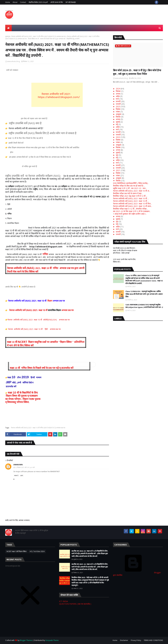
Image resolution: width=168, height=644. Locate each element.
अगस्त (118, 94)
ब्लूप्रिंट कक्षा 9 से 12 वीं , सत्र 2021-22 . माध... (130, 188)
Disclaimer (124, 640)
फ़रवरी (118, 101)
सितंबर (118, 91)
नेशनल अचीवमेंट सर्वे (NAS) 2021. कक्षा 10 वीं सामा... (133, 206)
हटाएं (22, 475)
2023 (118, 106)
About (15, 2)
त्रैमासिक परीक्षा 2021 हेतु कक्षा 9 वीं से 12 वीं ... (130, 196)
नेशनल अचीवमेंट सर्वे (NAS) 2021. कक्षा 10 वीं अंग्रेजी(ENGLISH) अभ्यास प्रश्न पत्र (39, 320)
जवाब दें (16, 475)
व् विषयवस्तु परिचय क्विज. (17, 402)
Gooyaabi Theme (52, 640)
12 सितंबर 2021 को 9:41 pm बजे (25, 467)
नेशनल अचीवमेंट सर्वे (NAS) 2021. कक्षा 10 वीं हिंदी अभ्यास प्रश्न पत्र (34, 329)
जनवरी (118, 104)
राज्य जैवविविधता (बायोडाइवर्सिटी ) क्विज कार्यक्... (131, 183)
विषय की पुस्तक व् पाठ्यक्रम (25, 396)
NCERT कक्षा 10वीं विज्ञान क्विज (17, 551)
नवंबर (118, 112)
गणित (45, 254)
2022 (118, 137)
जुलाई (118, 122)
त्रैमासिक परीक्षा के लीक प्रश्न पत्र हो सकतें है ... (129, 186)
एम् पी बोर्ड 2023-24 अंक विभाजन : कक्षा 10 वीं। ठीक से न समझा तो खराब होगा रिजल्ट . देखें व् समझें (125, 250)
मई (117, 124)
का (7, 399)
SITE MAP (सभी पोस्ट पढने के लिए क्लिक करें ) (124, 261)
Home (8, 2)
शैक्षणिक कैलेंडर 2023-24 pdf (38, 2)
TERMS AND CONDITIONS (153, 640)
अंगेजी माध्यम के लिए (57, 2)
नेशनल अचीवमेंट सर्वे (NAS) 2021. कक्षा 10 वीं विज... (132, 204)
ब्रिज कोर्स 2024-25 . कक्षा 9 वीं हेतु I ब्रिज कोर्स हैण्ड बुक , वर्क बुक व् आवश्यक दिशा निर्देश (137, 72)
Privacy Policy (136, 640)
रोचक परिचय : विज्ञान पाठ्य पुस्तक (25, 399)
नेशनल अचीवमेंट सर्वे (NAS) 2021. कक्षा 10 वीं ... (131, 198)
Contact (23, 2)
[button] (51, 366)
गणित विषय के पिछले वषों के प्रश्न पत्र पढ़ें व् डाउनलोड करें (47, 368)
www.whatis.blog (14, 61)
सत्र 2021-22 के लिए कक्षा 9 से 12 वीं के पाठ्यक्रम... (132, 211)
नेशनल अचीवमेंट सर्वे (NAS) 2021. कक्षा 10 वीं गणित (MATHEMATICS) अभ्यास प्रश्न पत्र (38, 36)
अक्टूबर (119, 114)
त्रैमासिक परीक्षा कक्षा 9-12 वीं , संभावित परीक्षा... (130, 209)
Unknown (18, 465)
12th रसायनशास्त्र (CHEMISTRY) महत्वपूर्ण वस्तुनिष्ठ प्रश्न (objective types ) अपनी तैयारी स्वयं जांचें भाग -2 (144, 306)
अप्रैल (118, 96)
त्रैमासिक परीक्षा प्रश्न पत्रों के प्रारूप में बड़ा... (128, 193)
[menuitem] (8, 28)
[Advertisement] (54, 627)
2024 (118, 89)
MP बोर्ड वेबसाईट (71, 2)
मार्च (117, 99)
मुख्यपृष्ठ (8, 36)
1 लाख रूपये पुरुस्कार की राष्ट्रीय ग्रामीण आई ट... (130, 214)
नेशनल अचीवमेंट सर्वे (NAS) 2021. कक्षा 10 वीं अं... (132, 191)
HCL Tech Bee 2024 (37, 551)
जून (117, 155)
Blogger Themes (26, 640)
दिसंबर (118, 109)
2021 (118, 170)
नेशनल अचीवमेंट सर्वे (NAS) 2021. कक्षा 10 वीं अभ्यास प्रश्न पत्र (42, 310)
